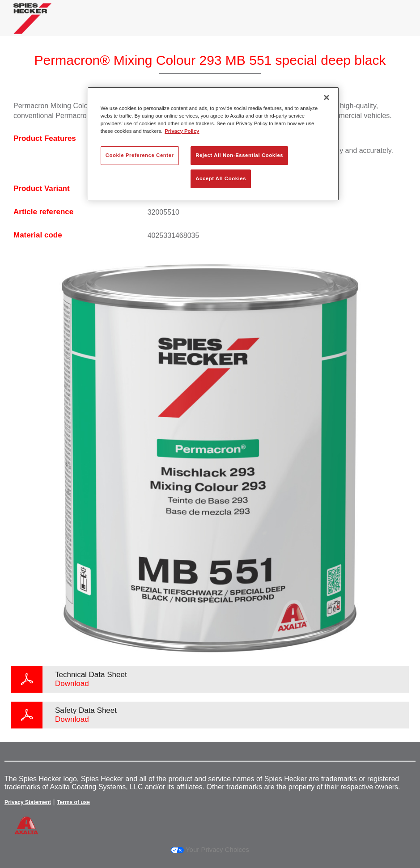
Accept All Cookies (221, 178)
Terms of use (73, 802)
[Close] (327, 97)
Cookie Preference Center (140, 155)
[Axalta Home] (32, 25)
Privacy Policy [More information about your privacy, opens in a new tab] (182, 131)
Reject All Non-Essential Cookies (239, 155)
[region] (213, 144)
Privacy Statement (28, 802)
